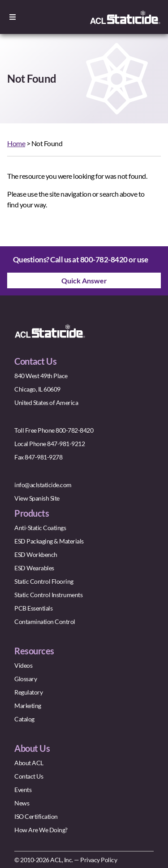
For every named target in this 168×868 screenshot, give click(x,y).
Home (16, 143)
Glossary (26, 679)
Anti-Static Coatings (40, 528)
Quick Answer (84, 280)
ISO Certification (36, 816)
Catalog (24, 719)
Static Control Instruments (48, 595)
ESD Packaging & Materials (49, 541)
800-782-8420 (104, 259)
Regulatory (28, 692)
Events (23, 790)
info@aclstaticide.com (43, 485)
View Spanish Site (37, 498)
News (22, 803)
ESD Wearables (34, 568)
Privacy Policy (99, 860)
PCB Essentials (33, 608)
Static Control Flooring (44, 581)
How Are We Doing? (41, 830)
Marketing (28, 706)
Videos (23, 665)
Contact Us (29, 776)
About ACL (29, 763)
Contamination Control (45, 622)
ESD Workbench (36, 554)
